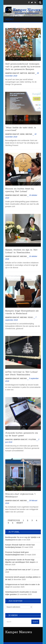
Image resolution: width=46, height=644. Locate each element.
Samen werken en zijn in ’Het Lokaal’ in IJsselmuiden (21, 251)
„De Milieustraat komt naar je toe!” (18, 570)
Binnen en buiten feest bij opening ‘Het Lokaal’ (19, 190)
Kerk (22, 134)
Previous (14, 520)
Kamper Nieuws (19, 632)
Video (30, 317)
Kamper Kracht (12, 73)
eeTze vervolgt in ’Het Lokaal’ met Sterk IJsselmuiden (22, 373)
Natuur (24, 73)
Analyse (9, 440)
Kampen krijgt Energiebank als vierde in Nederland (22, 312)
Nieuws (31, 73)
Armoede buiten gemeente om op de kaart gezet (22, 434)
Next (20, 523)
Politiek (32, 440)
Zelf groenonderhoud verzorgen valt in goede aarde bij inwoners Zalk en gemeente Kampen (23, 67)
